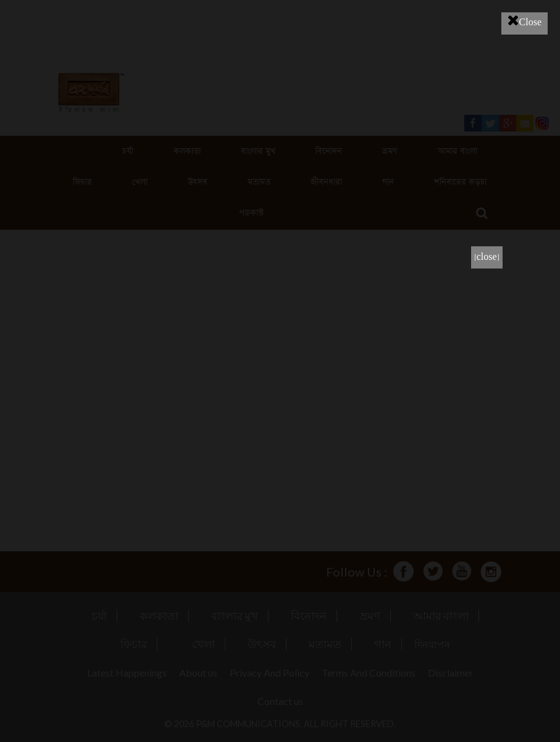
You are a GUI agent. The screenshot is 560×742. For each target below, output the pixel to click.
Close (524, 20)
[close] (487, 257)
